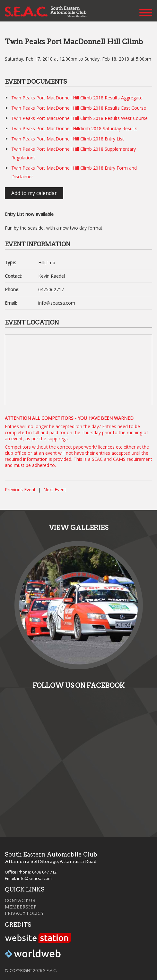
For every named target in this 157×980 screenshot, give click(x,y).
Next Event (55, 490)
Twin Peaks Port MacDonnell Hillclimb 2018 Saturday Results (74, 128)
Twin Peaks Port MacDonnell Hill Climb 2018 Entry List (68, 139)
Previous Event (20, 490)
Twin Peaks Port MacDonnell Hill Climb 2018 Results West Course (79, 118)
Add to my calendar (34, 193)
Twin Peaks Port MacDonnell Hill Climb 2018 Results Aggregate (77, 98)
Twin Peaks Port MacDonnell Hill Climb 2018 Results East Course (79, 108)
